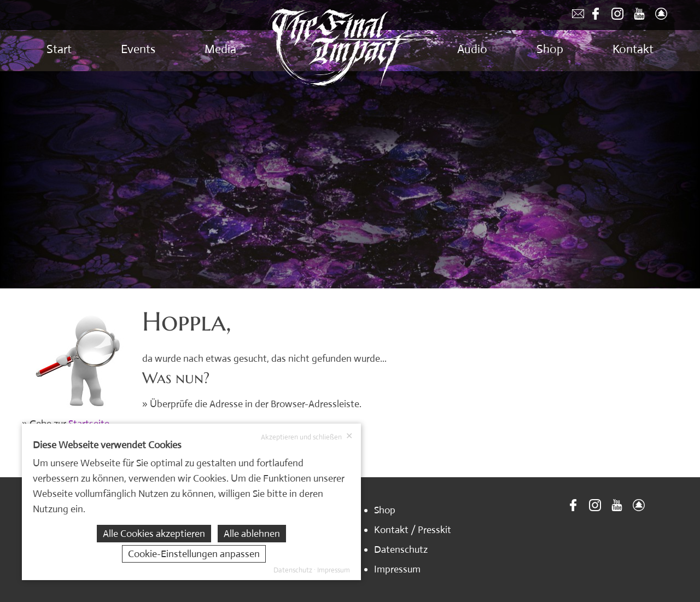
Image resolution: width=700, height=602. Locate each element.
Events (138, 49)
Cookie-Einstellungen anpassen (194, 554)
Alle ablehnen (252, 534)
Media (220, 49)
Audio (472, 49)
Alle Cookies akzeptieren (154, 534)
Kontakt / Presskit (413, 530)
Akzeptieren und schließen (307, 437)
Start (59, 49)
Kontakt (633, 49)
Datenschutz (401, 549)
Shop (550, 49)
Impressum (397, 569)
